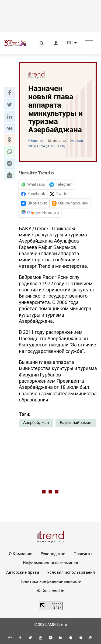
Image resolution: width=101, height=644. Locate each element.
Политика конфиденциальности (50, 581)
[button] (9, 93)
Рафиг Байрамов (76, 423)
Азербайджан (36, 423)
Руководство (53, 554)
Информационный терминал (50, 563)
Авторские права (23, 572)
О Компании (21, 554)
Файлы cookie (51, 591)
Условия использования (71, 572)
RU (70, 43)
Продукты (83, 554)
